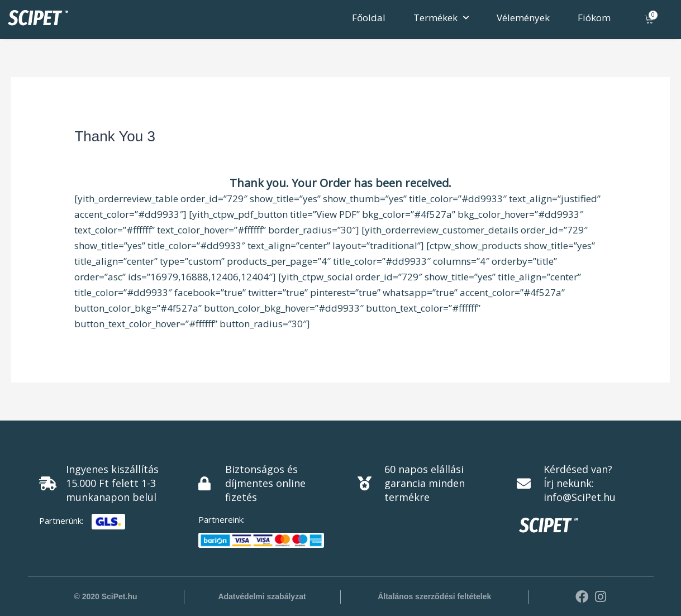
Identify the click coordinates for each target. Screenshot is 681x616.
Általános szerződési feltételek (434, 596)
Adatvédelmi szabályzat (262, 596)
